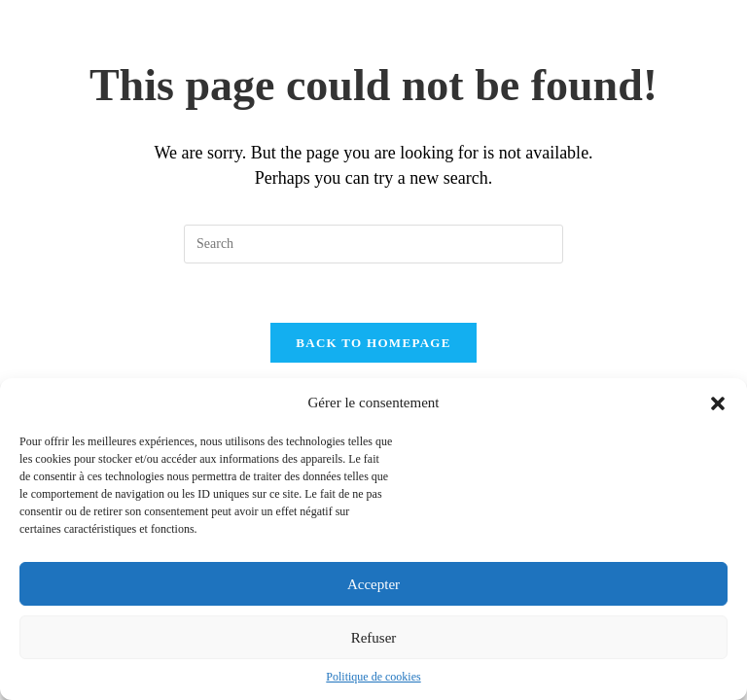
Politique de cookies (373, 677)
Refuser (374, 638)
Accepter (373, 584)
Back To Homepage (373, 343)
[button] (718, 403)
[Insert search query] (373, 244)
